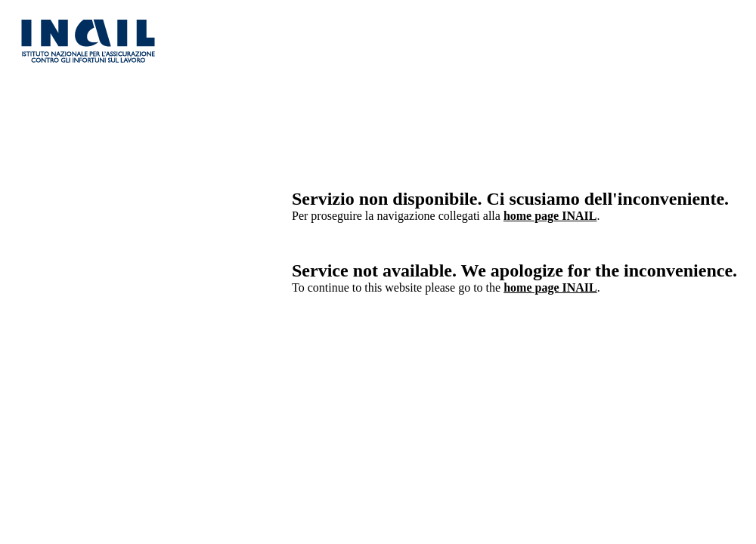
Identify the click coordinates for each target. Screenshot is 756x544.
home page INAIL (550, 216)
